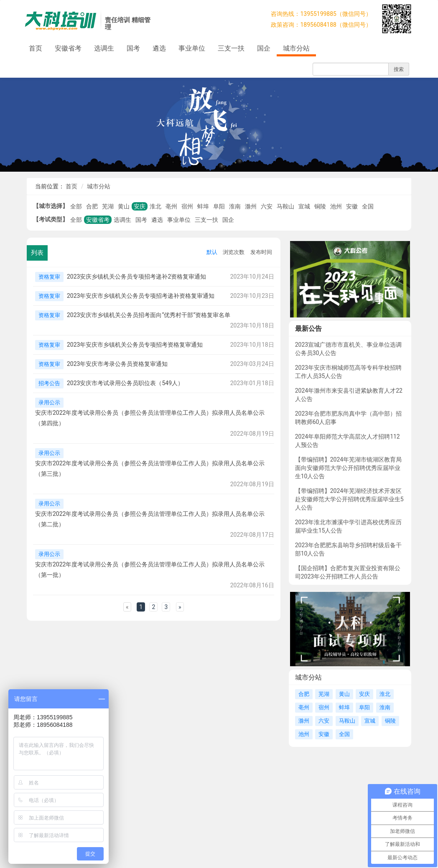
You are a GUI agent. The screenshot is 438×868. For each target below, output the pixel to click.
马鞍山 (285, 206)
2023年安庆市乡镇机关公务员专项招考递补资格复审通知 (141, 296)
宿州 (187, 206)
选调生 (104, 48)
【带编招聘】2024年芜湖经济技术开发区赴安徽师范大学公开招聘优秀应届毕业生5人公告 (349, 499)
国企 (264, 48)
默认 (212, 252)
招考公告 (49, 383)
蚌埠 (203, 206)
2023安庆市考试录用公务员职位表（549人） (125, 383)
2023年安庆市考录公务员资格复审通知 (117, 364)
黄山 (124, 206)
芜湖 (108, 206)
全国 (368, 206)
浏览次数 (234, 252)
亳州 (171, 206)
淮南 (235, 206)
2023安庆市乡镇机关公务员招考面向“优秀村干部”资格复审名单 (149, 315)
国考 (133, 48)
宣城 (304, 206)
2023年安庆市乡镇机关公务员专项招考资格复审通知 (135, 345)
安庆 (140, 206)
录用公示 (49, 402)
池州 (336, 206)
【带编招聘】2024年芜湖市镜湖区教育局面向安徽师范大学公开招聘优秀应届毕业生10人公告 (348, 468)
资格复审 (49, 277)
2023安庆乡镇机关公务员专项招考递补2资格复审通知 (136, 277)
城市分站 (296, 48)
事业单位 (192, 48)
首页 (36, 48)
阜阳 (219, 206)
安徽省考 (68, 48)
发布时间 (261, 252)
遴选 (159, 48)
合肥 (92, 206)
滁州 (251, 206)
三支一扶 (231, 48)
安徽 (352, 206)
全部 (76, 206)
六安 (267, 206)
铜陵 (320, 206)
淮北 (155, 206)
